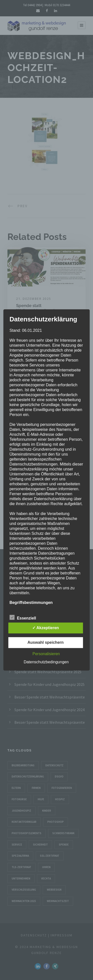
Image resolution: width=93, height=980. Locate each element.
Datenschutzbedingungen (46, 662)
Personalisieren (46, 654)
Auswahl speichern (46, 643)
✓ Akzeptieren (46, 628)
